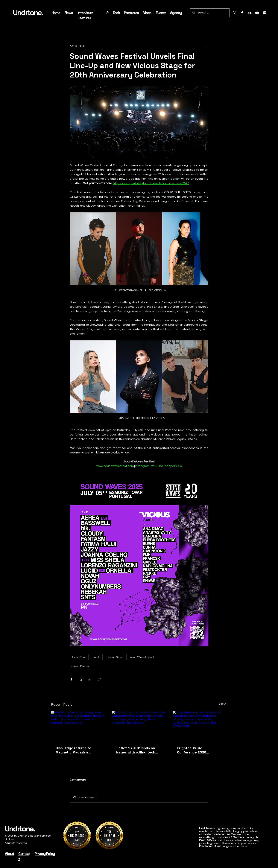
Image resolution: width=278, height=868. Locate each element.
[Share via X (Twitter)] (81, 679)
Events (96, 657)
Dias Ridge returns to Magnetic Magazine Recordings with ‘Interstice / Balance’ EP (75, 750)
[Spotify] (265, 13)
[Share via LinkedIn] (90, 679)
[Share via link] (99, 679)
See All (223, 704)
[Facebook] (242, 13)
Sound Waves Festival (141, 657)
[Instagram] (235, 13)
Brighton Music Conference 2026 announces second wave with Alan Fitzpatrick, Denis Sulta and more (200, 750)
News (74, 666)
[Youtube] (257, 13)
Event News (79, 657)
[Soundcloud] (250, 13)
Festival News (114, 657)
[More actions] (206, 46)
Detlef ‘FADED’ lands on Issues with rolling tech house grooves (136, 750)
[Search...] (209, 13)
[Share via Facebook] (72, 679)
